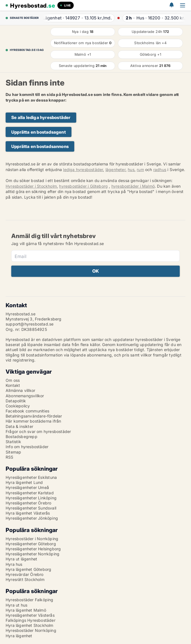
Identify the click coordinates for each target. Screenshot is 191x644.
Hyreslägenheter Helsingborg (33, 549)
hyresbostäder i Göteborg (83, 186)
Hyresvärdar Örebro (25, 574)
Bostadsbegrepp (22, 437)
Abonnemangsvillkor (25, 396)
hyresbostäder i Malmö (133, 186)
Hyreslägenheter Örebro (28, 503)
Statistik (13, 442)
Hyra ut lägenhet (21, 559)
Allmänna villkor (20, 390)
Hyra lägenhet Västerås (28, 513)
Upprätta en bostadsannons (40, 146)
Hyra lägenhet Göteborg (28, 569)
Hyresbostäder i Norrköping (32, 539)
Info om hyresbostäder (27, 447)
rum (140, 170)
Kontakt (13, 385)
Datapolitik (16, 401)
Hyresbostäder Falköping (30, 600)
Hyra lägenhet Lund (24, 482)
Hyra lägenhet (19, 636)
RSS (10, 457)
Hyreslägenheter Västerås (30, 615)
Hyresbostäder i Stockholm (31, 186)
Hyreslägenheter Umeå (27, 487)
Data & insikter (19, 426)
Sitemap (13, 452)
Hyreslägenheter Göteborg (31, 544)
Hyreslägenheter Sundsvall (31, 508)
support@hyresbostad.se (30, 324)
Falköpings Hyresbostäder (31, 620)
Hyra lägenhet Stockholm (30, 625)
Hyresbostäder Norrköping (31, 630)
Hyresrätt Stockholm (25, 579)
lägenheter (115, 170)
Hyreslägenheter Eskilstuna (31, 477)
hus (131, 170)
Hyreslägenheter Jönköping (32, 518)
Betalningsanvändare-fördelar (34, 416)
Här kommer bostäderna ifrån (33, 421)
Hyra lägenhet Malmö (26, 610)
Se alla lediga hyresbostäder (41, 117)
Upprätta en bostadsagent (39, 132)
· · (77, 18)
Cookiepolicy (18, 406)
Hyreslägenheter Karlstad (30, 493)
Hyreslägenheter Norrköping (32, 554)
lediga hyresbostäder (83, 170)
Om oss (13, 380)
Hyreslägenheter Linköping (31, 498)
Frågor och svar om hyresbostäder (38, 431)
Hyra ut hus (16, 605)
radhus (160, 170)
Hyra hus (14, 564)
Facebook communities (27, 411)
